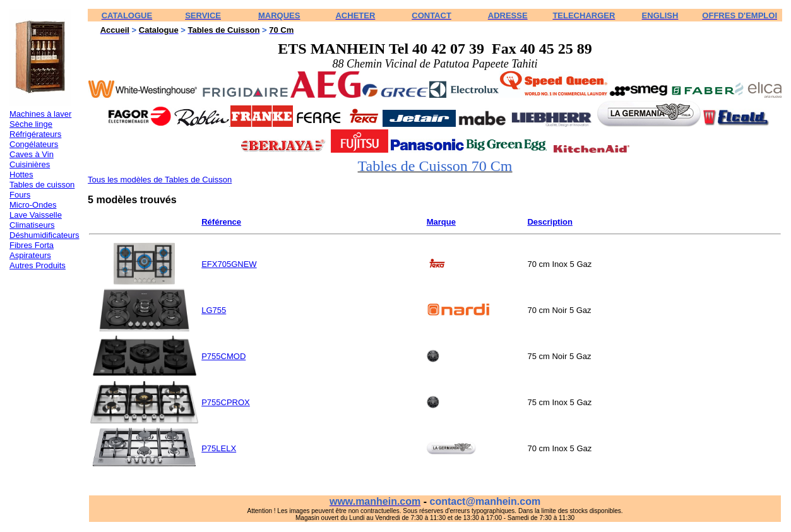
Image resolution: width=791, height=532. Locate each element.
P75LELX (219, 448)
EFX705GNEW (229, 264)
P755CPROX (226, 402)
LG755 (214, 310)
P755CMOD (223, 356)
